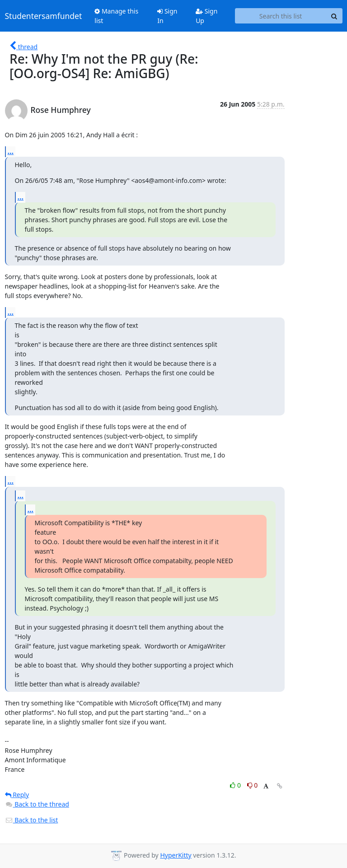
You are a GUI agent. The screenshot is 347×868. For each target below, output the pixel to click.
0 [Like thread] (236, 785)
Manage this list (116, 16)
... (11, 151)
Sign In (167, 16)
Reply (17, 795)
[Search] (334, 16)
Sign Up (206, 16)
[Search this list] (281, 16)
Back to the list (32, 820)
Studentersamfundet (44, 16)
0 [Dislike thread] (253, 785)
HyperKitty (176, 855)
